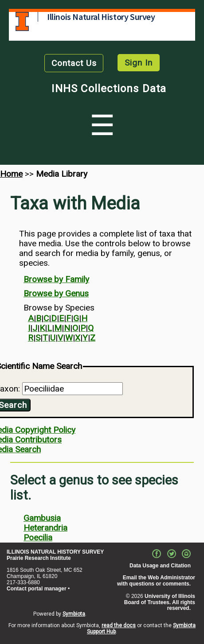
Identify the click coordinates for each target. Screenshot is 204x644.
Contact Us (74, 63)
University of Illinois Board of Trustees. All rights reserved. (160, 602)
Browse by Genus (56, 293)
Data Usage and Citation (160, 566)
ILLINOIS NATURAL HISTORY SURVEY (55, 552)
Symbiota (74, 614)
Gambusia (42, 518)
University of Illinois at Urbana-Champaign (22, 21)
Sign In (139, 63)
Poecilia (38, 537)
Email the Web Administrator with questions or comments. (156, 581)
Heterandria (45, 528)
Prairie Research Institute (39, 558)
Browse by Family (56, 279)
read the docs (119, 625)
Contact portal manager (37, 589)
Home (11, 174)
